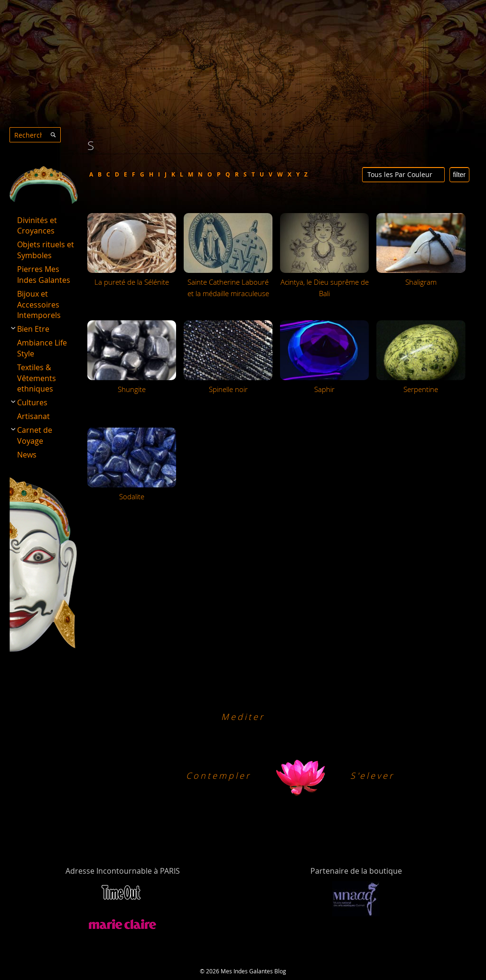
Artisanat (33, 416)
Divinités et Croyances (37, 226)
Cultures (32, 402)
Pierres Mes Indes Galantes (44, 275)
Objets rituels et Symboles (46, 250)
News (27, 455)
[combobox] (35, 135)
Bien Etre (33, 329)
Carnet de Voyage (35, 435)
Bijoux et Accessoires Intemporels (39, 305)
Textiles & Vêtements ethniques (37, 378)
